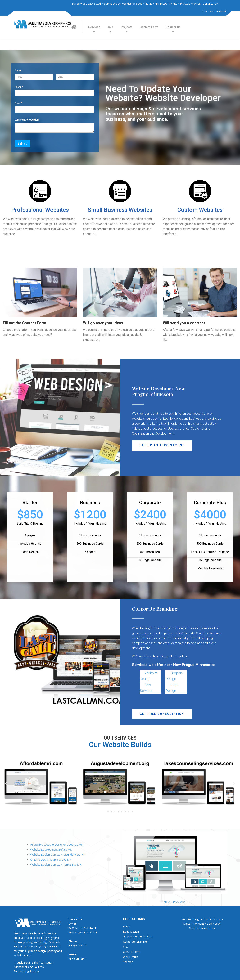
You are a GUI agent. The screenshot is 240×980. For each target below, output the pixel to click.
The (36, 962)
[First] (34, 77)
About (127, 926)
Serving (28, 962)
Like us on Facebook (215, 11)
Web (111, 27)
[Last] (75, 77)
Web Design (130, 957)
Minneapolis (21, 967)
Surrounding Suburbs (27, 971)
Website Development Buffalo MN (51, 850)
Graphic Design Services (138, 936)
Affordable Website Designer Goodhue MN (57, 845)
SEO (126, 947)
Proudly (18, 962)
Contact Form (149, 27)
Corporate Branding (135, 942)
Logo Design (131, 931)
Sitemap (128, 962)
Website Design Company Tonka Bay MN (56, 865)
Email (23, 103)
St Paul (35, 967)
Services (94, 27)
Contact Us (173, 27)
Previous (179, 902)
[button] (162, 445)
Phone (23, 87)
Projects (127, 27)
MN (42, 967)
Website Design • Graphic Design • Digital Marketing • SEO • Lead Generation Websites (202, 924)
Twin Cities (46, 962)
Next (167, 902)
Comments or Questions (27, 120)
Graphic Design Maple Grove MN (51, 860)
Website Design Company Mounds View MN (58, 855)
